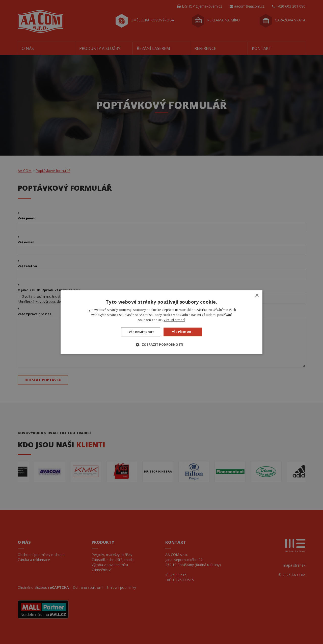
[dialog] (161, 322)
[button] (161, 344)
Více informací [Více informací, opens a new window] (174, 320)
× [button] (257, 296)
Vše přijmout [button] (182, 332)
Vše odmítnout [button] (142, 332)
